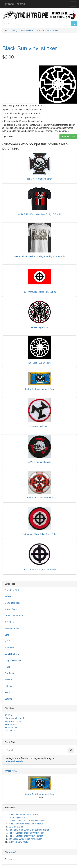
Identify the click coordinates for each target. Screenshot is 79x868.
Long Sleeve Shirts (14, 660)
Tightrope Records (13, 4)
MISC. (8, 641)
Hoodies (9, 596)
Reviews (10, 137)
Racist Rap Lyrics (13, 721)
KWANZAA (10, 724)
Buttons (8, 699)
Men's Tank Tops (13, 603)
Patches (9, 686)
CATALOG (10, 730)
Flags (7, 667)
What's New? (11, 771)
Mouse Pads (11, 609)
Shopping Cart (12, 852)
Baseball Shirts (12, 628)
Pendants (9, 673)
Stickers (9, 680)
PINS (7, 692)
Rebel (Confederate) (14, 616)
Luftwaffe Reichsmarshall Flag (39, 794)
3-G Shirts (10, 622)
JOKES (8, 715)
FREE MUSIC (11, 727)
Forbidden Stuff (12, 590)
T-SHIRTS (10, 648)
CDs (7, 635)
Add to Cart (68, 137)
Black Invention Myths (15, 718)
